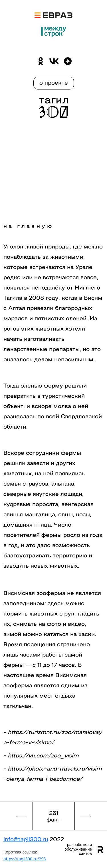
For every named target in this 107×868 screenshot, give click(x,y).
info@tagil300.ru (26, 839)
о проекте (54, 82)
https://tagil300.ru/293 (25, 859)
